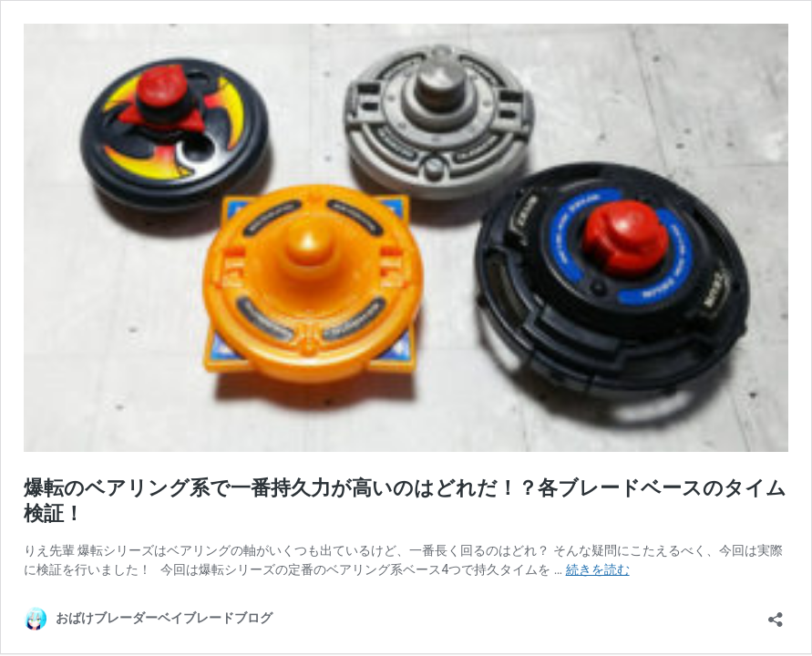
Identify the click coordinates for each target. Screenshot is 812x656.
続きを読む (598, 569)
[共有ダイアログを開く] (776, 614)
